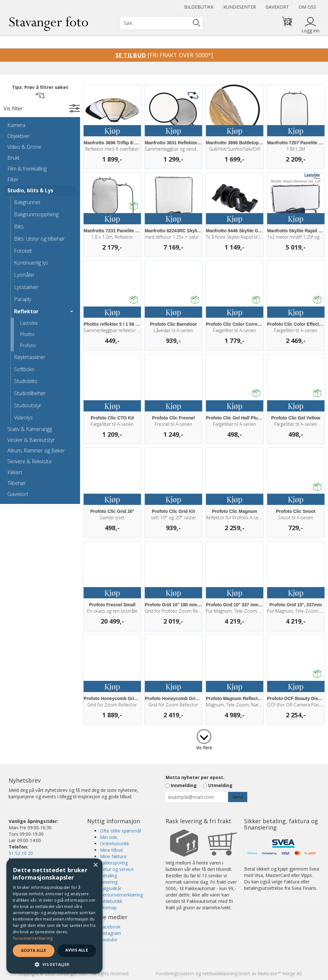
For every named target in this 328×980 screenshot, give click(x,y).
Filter (13, 179)
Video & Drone (24, 147)
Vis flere (204, 748)
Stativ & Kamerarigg (30, 429)
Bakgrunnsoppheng (36, 214)
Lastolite (29, 323)
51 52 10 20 (21, 853)
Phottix (27, 334)
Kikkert (15, 472)
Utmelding (220, 785)
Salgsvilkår (111, 888)
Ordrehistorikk (115, 844)
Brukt (13, 158)
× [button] (95, 865)
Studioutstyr (28, 405)
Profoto (28, 345)
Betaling (108, 876)
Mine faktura (113, 856)
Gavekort (277, 7)
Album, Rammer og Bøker (36, 450)
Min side (109, 837)
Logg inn (310, 31)
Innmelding (184, 785)
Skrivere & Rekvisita (29, 461)
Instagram (111, 933)
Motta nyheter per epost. (195, 777)
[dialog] (54, 916)
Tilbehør (17, 483)
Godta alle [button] (34, 950)
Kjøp (112, 131)
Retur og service (117, 869)
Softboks (24, 369)
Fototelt (23, 251)
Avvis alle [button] (77, 950)
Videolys (23, 418)
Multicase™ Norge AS (280, 973)
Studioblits (26, 381)
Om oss (307, 7)
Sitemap (108, 908)
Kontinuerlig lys (31, 263)
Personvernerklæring (121, 895)
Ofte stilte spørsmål (120, 831)
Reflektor (26, 311)
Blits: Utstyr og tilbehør (40, 239)
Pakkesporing (114, 863)
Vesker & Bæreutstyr (31, 440)
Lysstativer (26, 287)
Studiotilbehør (30, 393)
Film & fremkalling (27, 169)
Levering (109, 882)
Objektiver (19, 136)
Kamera (16, 125)
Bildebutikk (199, 7)
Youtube (109, 940)
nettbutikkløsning (220, 973)
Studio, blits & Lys (30, 190)
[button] (54, 964)
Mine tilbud (111, 850)
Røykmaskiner (30, 357)
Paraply (23, 299)
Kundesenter (240, 7)
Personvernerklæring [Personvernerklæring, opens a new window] (33, 938)
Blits (19, 227)
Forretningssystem (175, 973)
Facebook (110, 927)
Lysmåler (24, 275)
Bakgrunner (27, 202)
